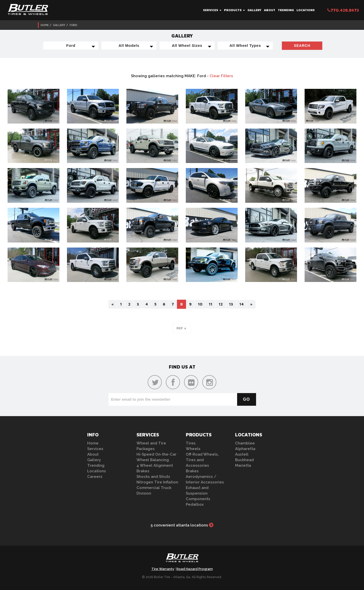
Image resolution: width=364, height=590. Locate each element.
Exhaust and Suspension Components (198, 493)
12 (221, 304)
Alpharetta (245, 449)
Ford (73, 25)
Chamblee (245, 443)
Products (234, 10)
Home (44, 25)
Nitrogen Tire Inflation (157, 482)
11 (211, 304)
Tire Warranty (163, 569)
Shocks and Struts (153, 477)
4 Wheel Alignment (155, 465)
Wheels (193, 449)
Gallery (254, 10)
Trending (286, 10)
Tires (191, 443)
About (270, 10)
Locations (306, 10)
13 (231, 304)
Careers (95, 477)
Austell (242, 454)
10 (200, 304)
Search (302, 46)
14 (242, 304)
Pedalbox (195, 504)
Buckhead (244, 460)
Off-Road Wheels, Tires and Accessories (202, 460)
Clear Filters (221, 76)
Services (212, 10)
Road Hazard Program (195, 569)
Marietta (243, 465)
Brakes (143, 471)
